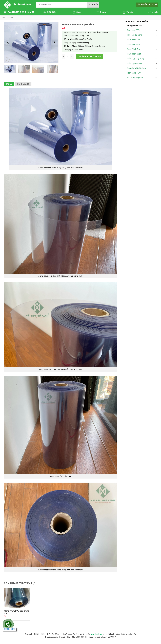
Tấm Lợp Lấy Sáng (136, 59)
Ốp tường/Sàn (134, 30)
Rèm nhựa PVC (134, 40)
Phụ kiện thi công (135, 35)
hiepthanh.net (97, 634)
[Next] (54, 42)
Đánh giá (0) (23, 84)
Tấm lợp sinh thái (135, 63)
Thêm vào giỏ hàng (90, 56)
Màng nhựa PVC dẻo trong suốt (17, 612)
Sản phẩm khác (134, 44)
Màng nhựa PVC (9, 17)
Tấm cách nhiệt (134, 54)
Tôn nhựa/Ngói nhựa (136, 68)
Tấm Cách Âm (133, 49)
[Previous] (8, 42)
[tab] (9, 84)
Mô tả (9, 84)
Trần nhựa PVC (134, 73)
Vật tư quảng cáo (135, 77)
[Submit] (93, 5)
